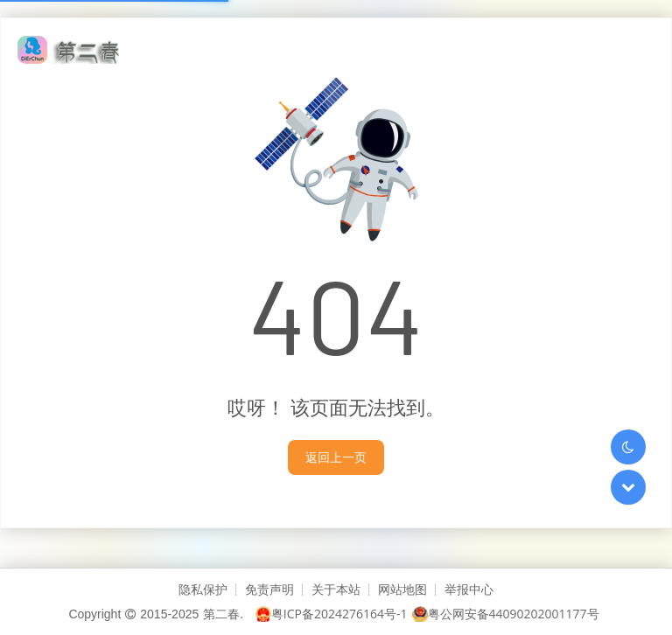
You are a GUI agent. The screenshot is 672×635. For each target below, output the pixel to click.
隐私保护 (203, 589)
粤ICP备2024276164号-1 (332, 614)
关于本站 (336, 589)
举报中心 (469, 589)
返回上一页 (336, 457)
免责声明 (269, 589)
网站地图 (402, 589)
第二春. (223, 614)
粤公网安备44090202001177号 (506, 614)
